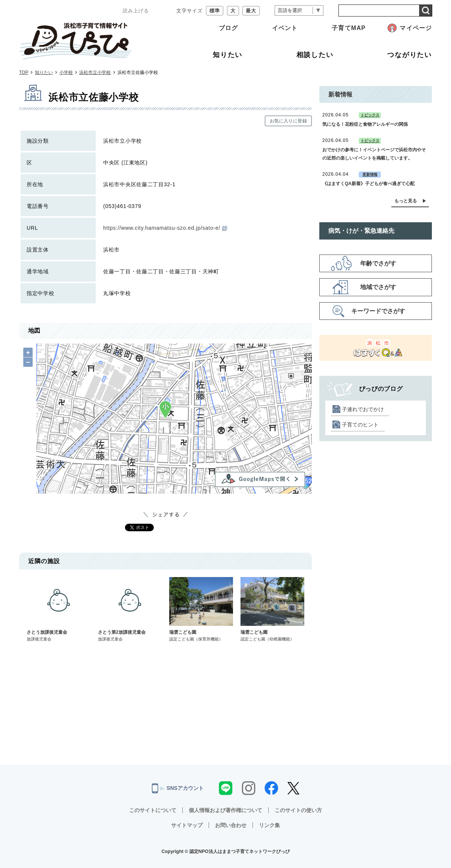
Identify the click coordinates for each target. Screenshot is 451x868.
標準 (215, 11)
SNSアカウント (178, 788)
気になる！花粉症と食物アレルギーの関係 (365, 124)
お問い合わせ (231, 825)
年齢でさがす (378, 263)
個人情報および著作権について (225, 810)
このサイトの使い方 (298, 810)
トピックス (370, 115)
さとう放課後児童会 (59, 610)
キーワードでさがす (378, 311)
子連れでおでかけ (363, 409)
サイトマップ (187, 825)
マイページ (416, 28)
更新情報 (370, 174)
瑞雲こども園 (201, 610)
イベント (285, 28)
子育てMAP (349, 28)
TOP (24, 72)
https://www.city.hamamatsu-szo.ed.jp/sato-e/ (165, 228)
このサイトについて (153, 810)
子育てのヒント (360, 425)
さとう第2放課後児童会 (130, 610)
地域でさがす (378, 287)
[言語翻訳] (299, 11)
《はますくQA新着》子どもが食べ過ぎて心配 (368, 184)
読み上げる (136, 11)
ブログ (228, 28)
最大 (251, 11)
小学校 (66, 72)
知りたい (44, 72)
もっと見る (406, 201)
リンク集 (269, 825)
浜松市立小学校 (95, 72)
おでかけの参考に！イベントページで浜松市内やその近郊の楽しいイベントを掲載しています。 (374, 154)
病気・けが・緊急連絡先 (361, 231)
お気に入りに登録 (288, 121)
